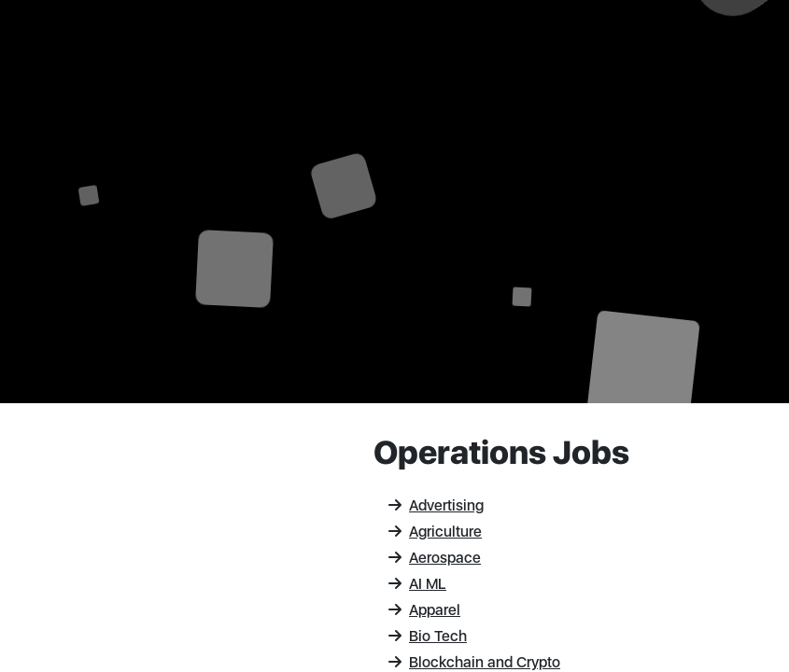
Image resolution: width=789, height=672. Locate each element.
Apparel (424, 610)
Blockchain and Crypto (474, 662)
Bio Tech (428, 636)
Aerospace (435, 558)
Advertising (436, 505)
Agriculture (435, 532)
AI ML (417, 584)
